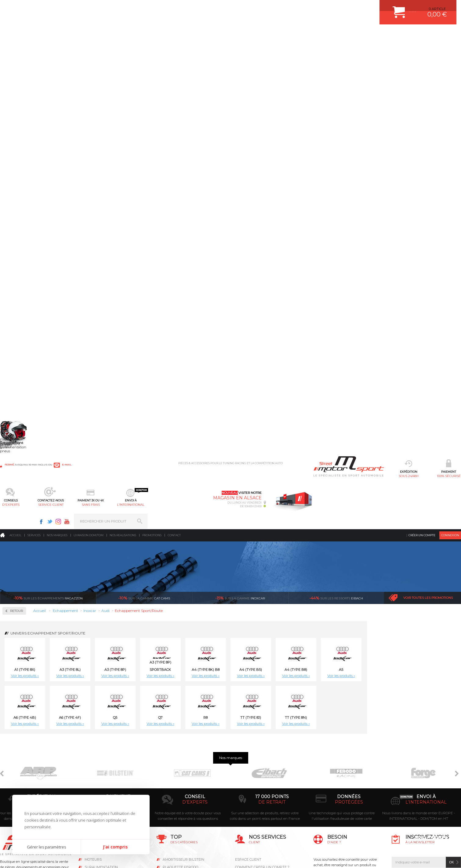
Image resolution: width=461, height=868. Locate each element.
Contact (174, 50)
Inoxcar (18, 191)
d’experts (195, 692)
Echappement (98, 764)
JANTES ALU (173, 779)
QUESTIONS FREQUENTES (257, 802)
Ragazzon (48, 113)
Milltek (17, 210)
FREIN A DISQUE (176, 818)
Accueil (15, 50)
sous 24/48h (93, 35)
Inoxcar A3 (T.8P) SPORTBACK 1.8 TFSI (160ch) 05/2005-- (248, 378)
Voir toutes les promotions (428, 113)
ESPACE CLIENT (248, 749)
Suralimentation (101, 757)
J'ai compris (115, 847)
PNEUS (169, 787)
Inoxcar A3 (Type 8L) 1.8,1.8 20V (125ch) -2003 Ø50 (188, 476)
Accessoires (22, 152)
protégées (349, 692)
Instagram (372, 8)
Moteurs (93, 749)
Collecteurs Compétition (37, 171)
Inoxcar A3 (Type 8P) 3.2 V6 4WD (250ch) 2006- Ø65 (367, 572)
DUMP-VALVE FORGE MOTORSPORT (193, 802)
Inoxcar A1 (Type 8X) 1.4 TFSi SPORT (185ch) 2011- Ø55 (188, 378)
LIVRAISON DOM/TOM (253, 795)
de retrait (272, 692)
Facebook (355, 8)
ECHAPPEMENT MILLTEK (183, 772)
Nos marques (57, 50)
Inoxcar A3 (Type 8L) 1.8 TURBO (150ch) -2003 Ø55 (128, 474)
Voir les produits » (119, 191)
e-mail (139, 8)
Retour (111, 126)
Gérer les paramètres (46, 847)
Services (34, 50)
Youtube (380, 8)
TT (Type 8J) (345, 233)
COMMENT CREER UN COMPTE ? (262, 757)
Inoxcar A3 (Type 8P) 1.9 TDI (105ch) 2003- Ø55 (129, 572)
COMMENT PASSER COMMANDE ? (263, 764)
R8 (299, 233)
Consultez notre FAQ (353, 802)
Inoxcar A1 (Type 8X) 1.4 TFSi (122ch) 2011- (128, 376)
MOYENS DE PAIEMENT (255, 772)
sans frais (250, 35)
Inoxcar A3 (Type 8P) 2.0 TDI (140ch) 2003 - (307, 572)
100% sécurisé (132, 35)
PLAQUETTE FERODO (180, 757)
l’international (289, 35)
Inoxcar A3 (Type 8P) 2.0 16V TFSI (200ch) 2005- (188, 572)
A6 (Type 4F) (164, 233)
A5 (435, 185)
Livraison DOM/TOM (89, 50)
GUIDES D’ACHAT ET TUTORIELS (262, 810)
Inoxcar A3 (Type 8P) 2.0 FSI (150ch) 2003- (248, 572)
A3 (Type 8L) (164, 185)
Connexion (450, 50)
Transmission (98, 772)
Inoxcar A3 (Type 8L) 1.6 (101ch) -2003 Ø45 (427, 376)
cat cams (144, 113)
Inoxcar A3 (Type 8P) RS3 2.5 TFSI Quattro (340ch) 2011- (427, 574)
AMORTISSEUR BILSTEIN (183, 749)
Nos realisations (123, 50)
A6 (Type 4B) (119, 233)
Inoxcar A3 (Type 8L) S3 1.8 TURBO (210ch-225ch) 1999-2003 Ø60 (427, 476)
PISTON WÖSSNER (178, 764)
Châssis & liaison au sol (107, 779)
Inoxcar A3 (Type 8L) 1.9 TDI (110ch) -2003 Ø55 (248, 474)
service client (211, 35)
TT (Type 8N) (390, 233)
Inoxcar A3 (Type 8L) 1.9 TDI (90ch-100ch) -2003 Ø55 (367, 476)
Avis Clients (431, 838)
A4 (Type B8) (390, 185)
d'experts (172, 35)
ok (452, 752)
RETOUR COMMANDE (253, 787)
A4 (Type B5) (345, 185)
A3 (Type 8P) (209, 185)
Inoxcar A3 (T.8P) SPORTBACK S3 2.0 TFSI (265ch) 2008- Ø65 (367, 378)
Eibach (336, 113)
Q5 (209, 233)
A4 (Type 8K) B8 (300, 185)
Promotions (152, 50)
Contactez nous (340, 786)
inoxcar (240, 113)
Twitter (363, 8)
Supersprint (22, 249)
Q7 (254, 233)
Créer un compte (422, 50)
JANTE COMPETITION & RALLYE (189, 810)
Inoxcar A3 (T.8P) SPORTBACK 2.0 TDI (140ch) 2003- (307, 378)
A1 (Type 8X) (119, 185)
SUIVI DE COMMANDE (253, 779)
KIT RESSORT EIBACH (181, 795)
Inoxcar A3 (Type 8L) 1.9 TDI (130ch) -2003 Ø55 (307, 474)
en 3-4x (118, 692)
